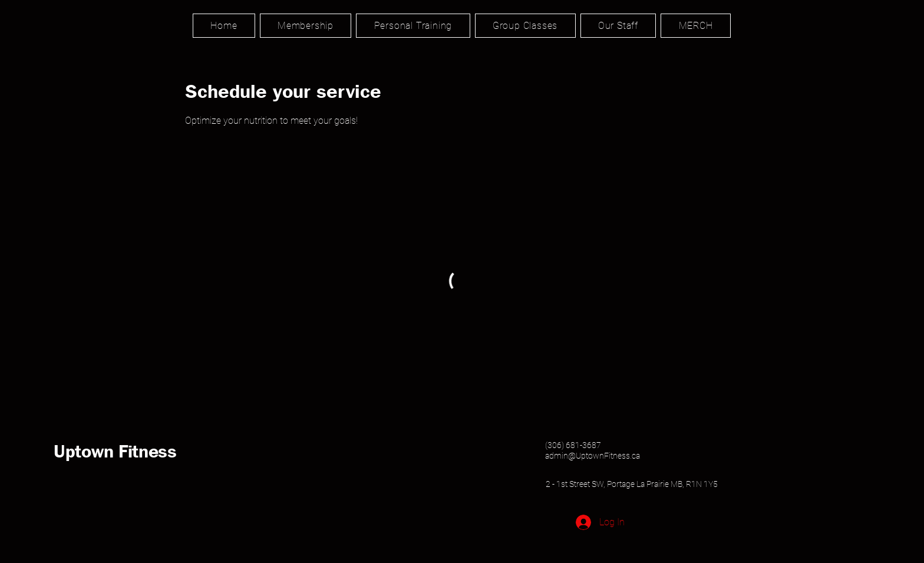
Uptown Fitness (115, 451)
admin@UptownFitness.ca (593, 456)
